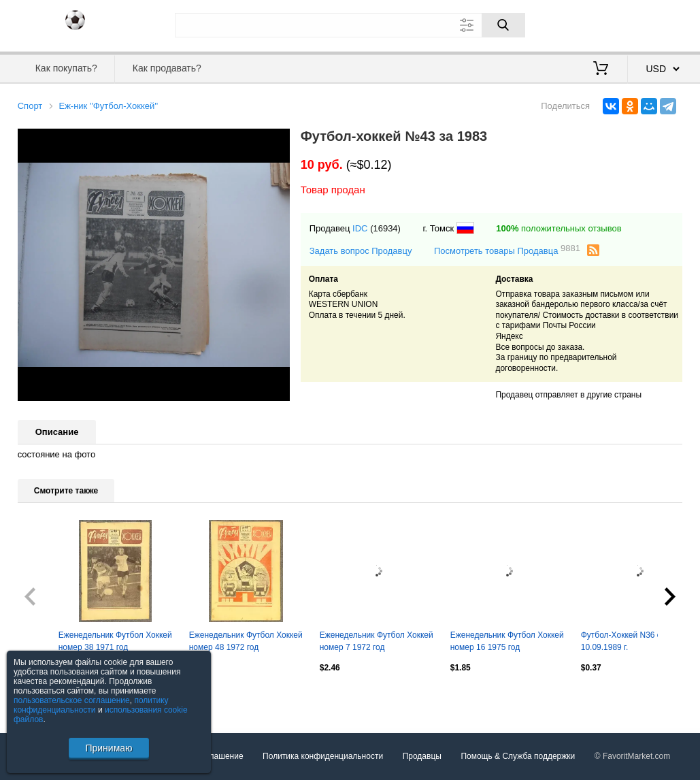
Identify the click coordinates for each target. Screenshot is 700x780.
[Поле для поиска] (350, 25)
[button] (278, 141)
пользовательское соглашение (72, 700)
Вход (603, 24)
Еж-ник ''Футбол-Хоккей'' (108, 106)
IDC (360, 228)
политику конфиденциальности (91, 705)
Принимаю (109, 748)
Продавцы (422, 756)
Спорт (30, 106)
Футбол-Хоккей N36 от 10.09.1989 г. (623, 641)
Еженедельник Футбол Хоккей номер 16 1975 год (507, 641)
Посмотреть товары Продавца (507, 250)
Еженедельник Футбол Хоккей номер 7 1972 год (377, 641)
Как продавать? (167, 68)
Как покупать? (66, 68)
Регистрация (654, 24)
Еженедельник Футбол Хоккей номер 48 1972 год (246, 641)
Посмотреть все (48, 697)
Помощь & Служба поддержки (518, 756)
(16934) (385, 228)
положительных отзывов (559, 228)
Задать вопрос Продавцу (361, 251)
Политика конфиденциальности (323, 756)
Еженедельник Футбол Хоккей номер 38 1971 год (115, 641)
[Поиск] (503, 25)
